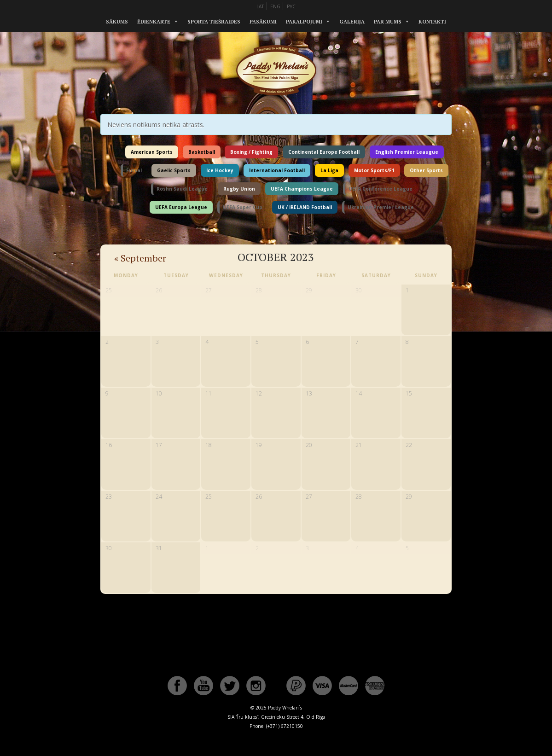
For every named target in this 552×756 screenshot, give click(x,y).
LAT (260, 6)
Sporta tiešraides (214, 22)
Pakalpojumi (304, 22)
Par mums (388, 22)
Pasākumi (263, 22)
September (140, 258)
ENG (275, 6)
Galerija (352, 22)
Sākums (117, 22)
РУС (291, 6)
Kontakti (432, 22)
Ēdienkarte (154, 22)
